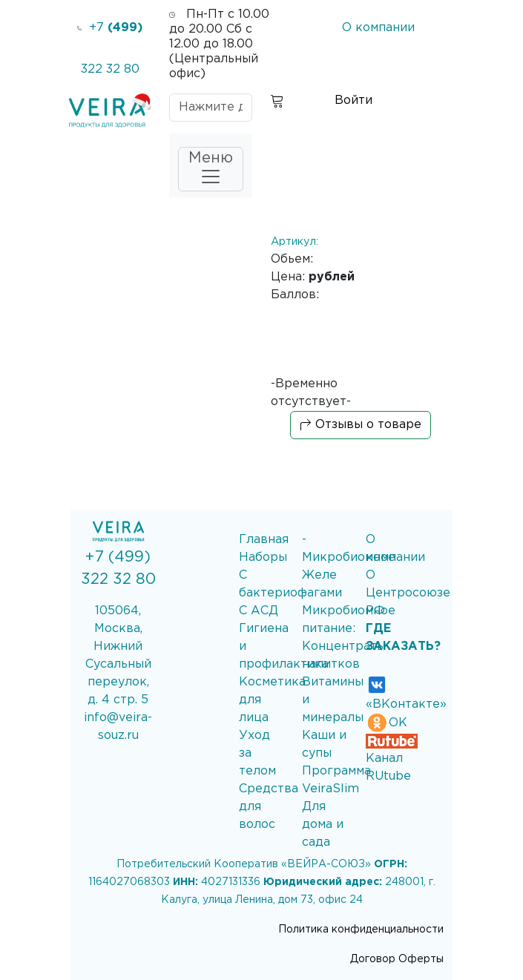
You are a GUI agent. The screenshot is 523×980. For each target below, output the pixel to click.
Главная (264, 540)
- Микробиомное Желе (349, 558)
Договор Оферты (397, 959)
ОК (387, 723)
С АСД (259, 611)
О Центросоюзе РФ (408, 593)
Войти (353, 101)
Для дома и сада (323, 825)
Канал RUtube (392, 759)
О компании (378, 28)
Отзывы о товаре (361, 425)
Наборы (263, 558)
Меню (211, 170)
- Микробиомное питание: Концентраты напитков (349, 629)
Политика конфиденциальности (361, 930)
